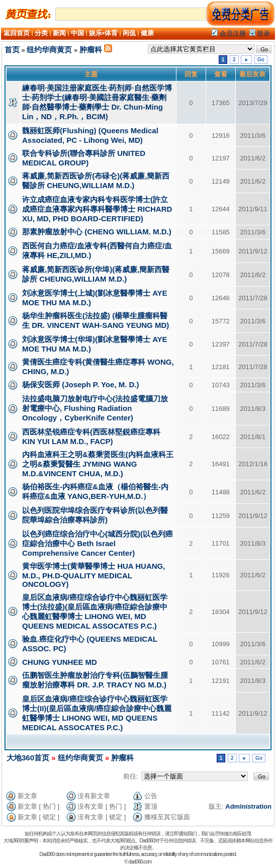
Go (261, 60)
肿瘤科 (91, 50)
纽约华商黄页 (49, 50)
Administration (248, 806)
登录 (260, 33)
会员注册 (229, 33)
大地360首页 (28, 758)
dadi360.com (140, 862)
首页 (12, 50)
